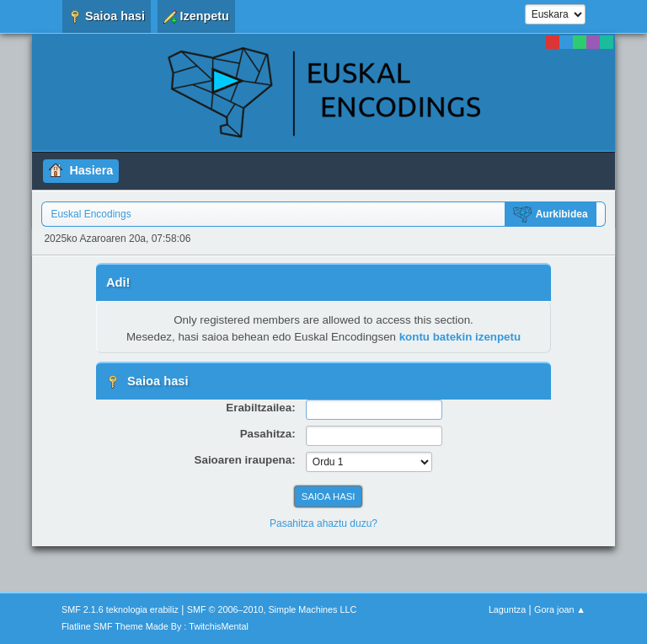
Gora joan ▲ (560, 609)
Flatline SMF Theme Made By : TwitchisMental (155, 626)
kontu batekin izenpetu (460, 337)
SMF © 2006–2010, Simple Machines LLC (272, 609)
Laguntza (507, 609)
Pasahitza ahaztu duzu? (323, 523)
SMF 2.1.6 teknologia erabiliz (120, 609)
